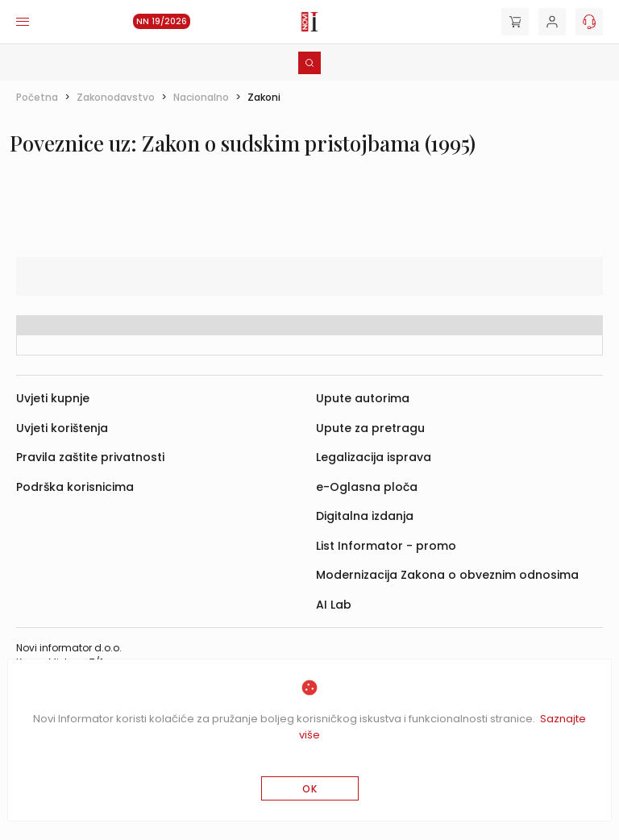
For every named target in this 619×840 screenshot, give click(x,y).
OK (310, 789)
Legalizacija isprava (374, 457)
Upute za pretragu (370, 428)
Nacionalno (201, 97)
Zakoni (264, 97)
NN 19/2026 (162, 21)
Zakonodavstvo (116, 97)
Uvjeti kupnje (53, 398)
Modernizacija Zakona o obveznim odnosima (447, 575)
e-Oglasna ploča (367, 487)
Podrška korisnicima (75, 487)
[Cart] (515, 22)
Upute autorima (363, 398)
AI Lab (334, 605)
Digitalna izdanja (365, 516)
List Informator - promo (386, 546)
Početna (37, 97)
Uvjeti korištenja (62, 428)
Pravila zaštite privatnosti (90, 457)
